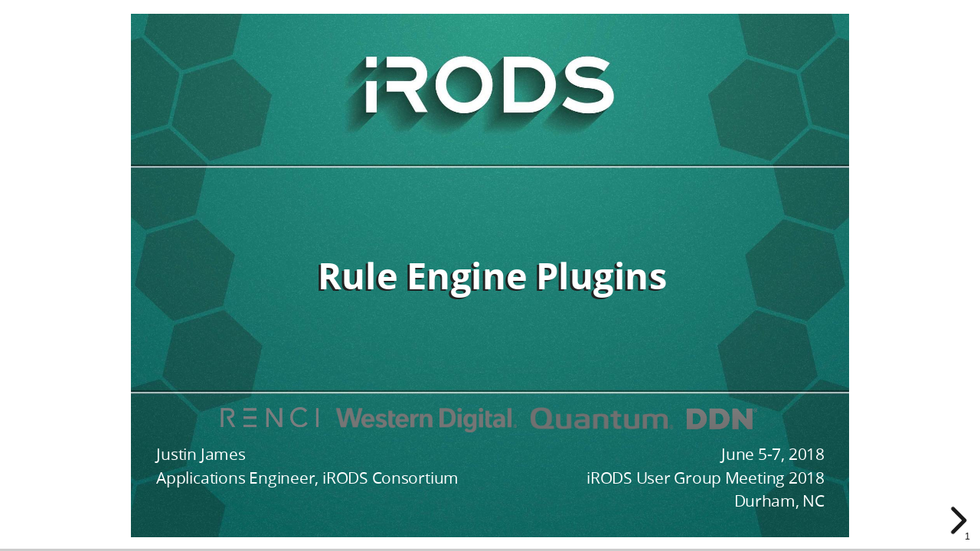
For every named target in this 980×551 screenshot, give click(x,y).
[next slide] (956, 520)
